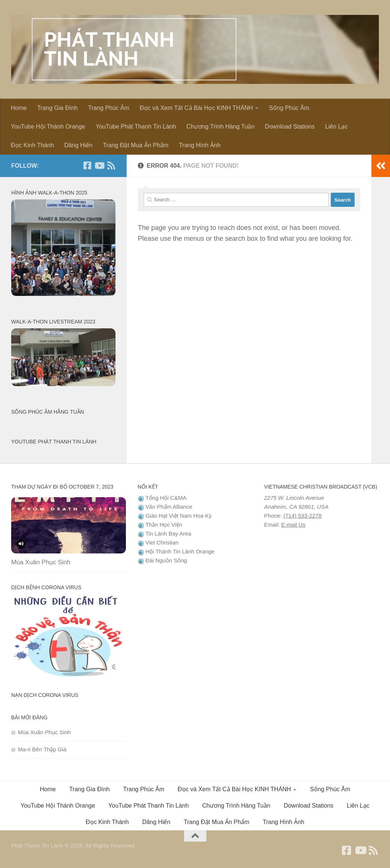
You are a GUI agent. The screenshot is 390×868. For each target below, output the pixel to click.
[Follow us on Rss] (111, 165)
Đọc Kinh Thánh (32, 145)
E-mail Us (293, 525)
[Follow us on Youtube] (99, 165)
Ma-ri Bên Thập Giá (42, 749)
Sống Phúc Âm (289, 108)
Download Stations (290, 127)
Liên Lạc (337, 127)
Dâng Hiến (79, 145)
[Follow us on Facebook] (87, 165)
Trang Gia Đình (58, 108)
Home (19, 108)
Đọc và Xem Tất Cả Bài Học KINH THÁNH (196, 108)
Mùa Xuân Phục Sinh (41, 562)
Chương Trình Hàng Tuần (220, 127)
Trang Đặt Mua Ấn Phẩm (136, 145)
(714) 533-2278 (303, 516)
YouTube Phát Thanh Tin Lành (136, 127)
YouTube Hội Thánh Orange (48, 127)
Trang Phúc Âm (109, 108)
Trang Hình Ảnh (200, 145)
